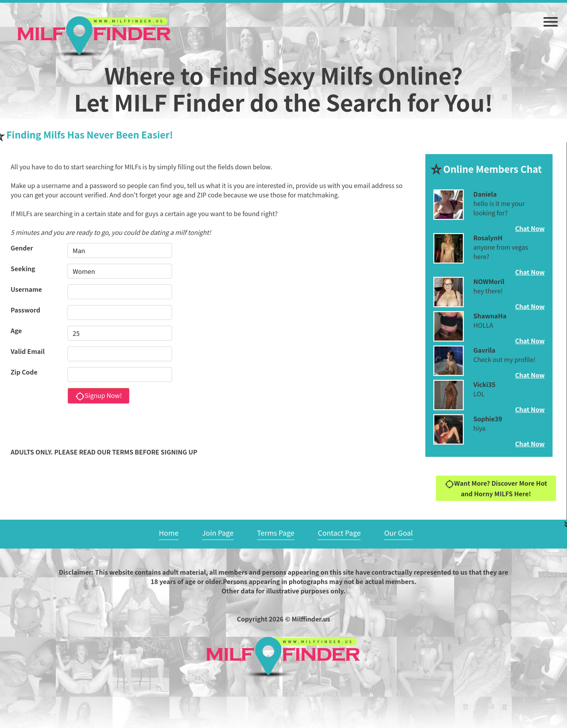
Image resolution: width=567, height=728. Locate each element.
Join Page (218, 533)
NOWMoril (489, 281)
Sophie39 (488, 419)
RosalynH (488, 238)
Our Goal (398, 533)
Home (169, 533)
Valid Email (28, 351)
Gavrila (484, 350)
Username (26, 289)
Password (25, 310)
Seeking (23, 268)
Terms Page (276, 533)
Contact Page (339, 533)
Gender (22, 248)
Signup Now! (99, 396)
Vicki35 (484, 384)
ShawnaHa (490, 316)
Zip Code (24, 372)
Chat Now (530, 228)
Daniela (485, 194)
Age (16, 330)
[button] (551, 18)
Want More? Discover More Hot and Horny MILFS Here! (496, 488)
